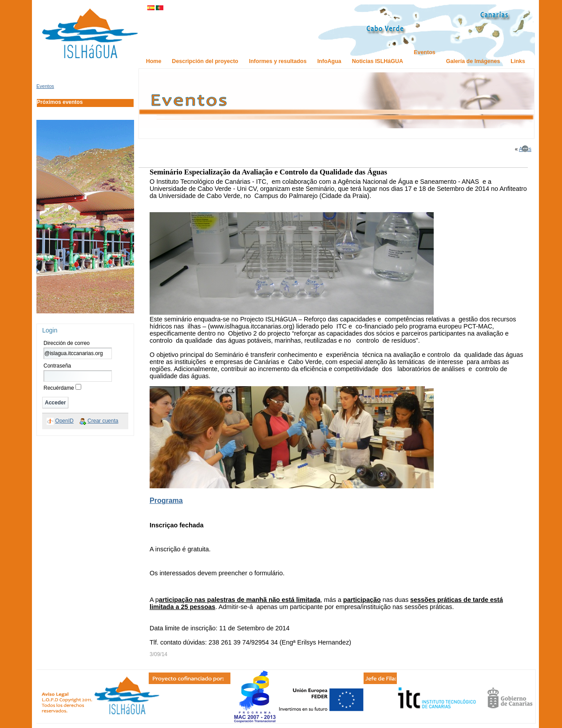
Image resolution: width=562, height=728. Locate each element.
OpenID (64, 421)
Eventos (45, 86)
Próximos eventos (60, 102)
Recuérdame (59, 388)
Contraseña (57, 366)
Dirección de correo (67, 343)
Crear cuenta (103, 421)
